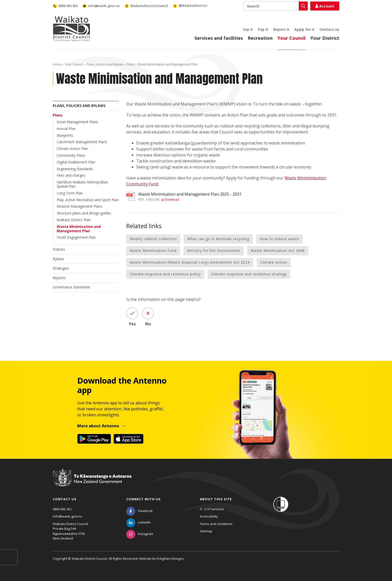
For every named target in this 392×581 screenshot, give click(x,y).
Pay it (263, 29)
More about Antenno (98, 426)
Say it (248, 29)
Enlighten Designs (170, 559)
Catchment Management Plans (82, 142)
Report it (281, 29)
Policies (59, 249)
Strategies (61, 268)
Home (57, 64)
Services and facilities (219, 38)
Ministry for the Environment (214, 251)
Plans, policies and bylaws (105, 64)
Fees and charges (71, 175)
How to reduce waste (279, 239)
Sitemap (206, 531)
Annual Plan (66, 129)
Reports (59, 278)
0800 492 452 (62, 509)
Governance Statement (71, 287)
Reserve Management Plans (79, 206)
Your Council (291, 38)
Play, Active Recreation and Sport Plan (88, 200)
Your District (325, 38)
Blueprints (65, 135)
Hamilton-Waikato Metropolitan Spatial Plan (82, 184)
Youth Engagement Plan (76, 237)
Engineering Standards (75, 169)
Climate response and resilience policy (165, 274)
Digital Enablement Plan (76, 162)
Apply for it (304, 29)
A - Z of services (212, 509)
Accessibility (209, 516)
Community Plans (71, 155)
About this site (216, 499)
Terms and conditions (216, 524)
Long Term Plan (70, 193)
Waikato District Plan (74, 220)
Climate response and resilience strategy (249, 274)
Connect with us (143, 499)
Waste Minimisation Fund (153, 251)
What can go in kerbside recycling (218, 239)
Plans (130, 64)
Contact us (329, 29)
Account (325, 6)
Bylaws (58, 259)
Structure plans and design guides (84, 213)
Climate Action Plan (72, 149)
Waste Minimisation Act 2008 (278, 251)
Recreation (260, 38)
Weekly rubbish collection (153, 239)
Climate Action (274, 262)
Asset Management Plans (77, 122)
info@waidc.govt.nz (67, 516)
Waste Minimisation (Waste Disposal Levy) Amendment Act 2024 (190, 262)
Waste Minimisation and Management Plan (79, 229)
